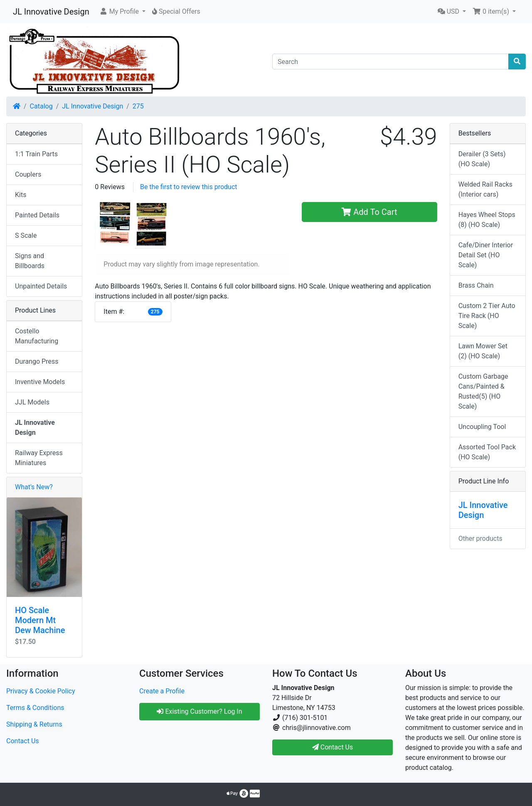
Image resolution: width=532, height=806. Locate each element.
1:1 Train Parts (36, 154)
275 (138, 106)
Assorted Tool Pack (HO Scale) (487, 452)
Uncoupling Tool (482, 427)
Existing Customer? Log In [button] (199, 711)
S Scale (26, 235)
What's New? (34, 487)
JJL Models (32, 402)
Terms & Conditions (35, 708)
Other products (480, 539)
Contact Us (23, 741)
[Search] (390, 62)
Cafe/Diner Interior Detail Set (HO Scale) (486, 255)
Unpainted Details (41, 286)
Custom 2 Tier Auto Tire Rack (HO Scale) (487, 316)
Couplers (28, 174)
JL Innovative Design (51, 12)
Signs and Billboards (30, 261)
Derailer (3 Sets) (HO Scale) (482, 159)
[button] (122, 12)
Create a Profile (162, 691)
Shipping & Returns (34, 724)
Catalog (41, 106)
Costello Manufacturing (37, 336)
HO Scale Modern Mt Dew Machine (40, 620)
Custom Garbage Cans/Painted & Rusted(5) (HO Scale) (483, 391)
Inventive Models (40, 382)
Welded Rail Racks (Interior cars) (485, 189)
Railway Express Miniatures (39, 458)
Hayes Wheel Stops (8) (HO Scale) (487, 220)
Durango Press (37, 361)
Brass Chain (476, 285)
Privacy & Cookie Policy (41, 691)
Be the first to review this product (189, 187)
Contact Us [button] (333, 747)
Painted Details (37, 215)
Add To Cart (369, 212)
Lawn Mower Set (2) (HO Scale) (483, 351)
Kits (21, 195)
